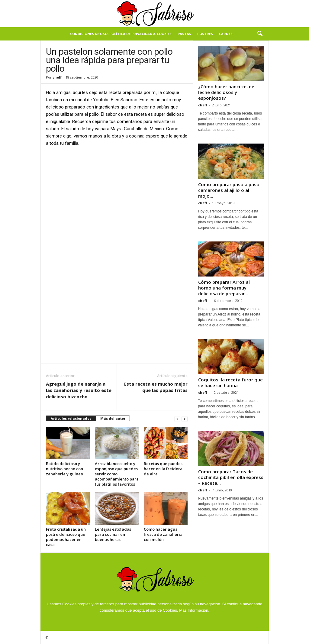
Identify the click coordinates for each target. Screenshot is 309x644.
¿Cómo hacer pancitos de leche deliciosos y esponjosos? (226, 92)
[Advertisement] (117, 196)
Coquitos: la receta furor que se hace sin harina (230, 382)
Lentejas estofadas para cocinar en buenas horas (113, 534)
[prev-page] (177, 419)
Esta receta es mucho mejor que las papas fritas (156, 387)
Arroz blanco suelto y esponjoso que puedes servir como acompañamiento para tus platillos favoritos (117, 474)
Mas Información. (194, 610)
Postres (205, 34)
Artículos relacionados (71, 418)
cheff (57, 77)
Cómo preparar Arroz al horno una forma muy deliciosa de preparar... (224, 288)
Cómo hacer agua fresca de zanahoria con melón (163, 534)
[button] (260, 34)
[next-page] (185, 419)
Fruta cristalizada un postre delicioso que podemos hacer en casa (66, 537)
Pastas (184, 34)
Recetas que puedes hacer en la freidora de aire (163, 469)
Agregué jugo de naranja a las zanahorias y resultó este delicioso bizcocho (79, 390)
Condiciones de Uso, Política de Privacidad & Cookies (121, 34)
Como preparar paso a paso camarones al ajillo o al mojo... (229, 190)
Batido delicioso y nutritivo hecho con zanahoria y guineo (64, 469)
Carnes (226, 34)
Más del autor (113, 418)
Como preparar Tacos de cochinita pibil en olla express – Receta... (231, 477)
